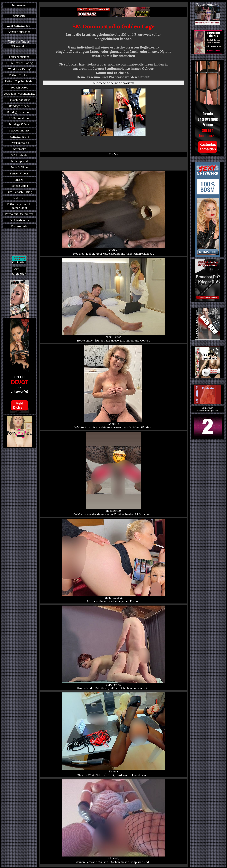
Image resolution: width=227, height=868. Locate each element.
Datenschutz (19, 226)
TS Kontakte (19, 46)
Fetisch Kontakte (19, 100)
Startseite (19, 16)
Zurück (113, 154)
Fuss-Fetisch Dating (19, 192)
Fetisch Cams (19, 186)
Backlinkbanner (19, 220)
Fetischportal (19, 161)
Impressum (19, 5)
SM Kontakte (19, 155)
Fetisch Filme (19, 167)
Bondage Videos (19, 106)
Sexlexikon (19, 198)
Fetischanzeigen (19, 57)
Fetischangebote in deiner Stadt (19, 206)
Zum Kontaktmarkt (19, 26)
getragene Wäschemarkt (19, 94)
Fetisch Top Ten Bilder (19, 81)
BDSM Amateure (19, 118)
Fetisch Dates (19, 87)
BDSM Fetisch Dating (19, 63)
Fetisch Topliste (19, 75)
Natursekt (19, 149)
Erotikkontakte (19, 143)
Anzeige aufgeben (19, 32)
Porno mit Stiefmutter (19, 214)
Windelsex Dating (19, 69)
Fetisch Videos (19, 173)
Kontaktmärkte (19, 137)
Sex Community (19, 130)
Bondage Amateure (19, 112)
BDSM (19, 180)
